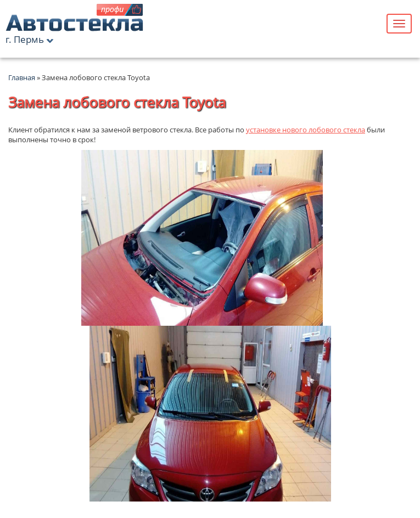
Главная (22, 77)
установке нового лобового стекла (306, 130)
